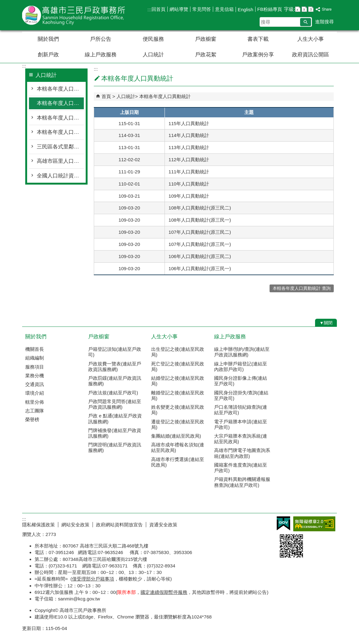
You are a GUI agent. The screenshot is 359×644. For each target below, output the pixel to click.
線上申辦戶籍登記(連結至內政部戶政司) (241, 367)
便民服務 (153, 39)
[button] (306, 22)
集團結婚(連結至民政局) (176, 436)
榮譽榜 (32, 419)
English (246, 9)
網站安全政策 (75, 525)
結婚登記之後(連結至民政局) (178, 381)
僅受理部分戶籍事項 (93, 579)
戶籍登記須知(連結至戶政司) (115, 352)
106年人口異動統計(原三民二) (200, 256)
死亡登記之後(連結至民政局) (178, 367)
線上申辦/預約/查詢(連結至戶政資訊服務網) (242, 352)
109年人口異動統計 (189, 196)
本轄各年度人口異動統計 (60, 103)
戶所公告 (101, 39)
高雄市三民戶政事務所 (75, 15)
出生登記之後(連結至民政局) (178, 352)
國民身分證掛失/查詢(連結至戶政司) (241, 395)
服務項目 (35, 367)
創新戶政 (48, 55)
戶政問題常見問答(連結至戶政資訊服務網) (115, 404)
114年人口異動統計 (189, 135)
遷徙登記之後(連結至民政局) (178, 424)
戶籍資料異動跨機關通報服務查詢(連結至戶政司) (242, 482)
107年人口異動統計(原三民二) (200, 232)
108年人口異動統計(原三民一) (200, 220)
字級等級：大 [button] (311, 9)
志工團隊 (35, 411)
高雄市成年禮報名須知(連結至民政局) (178, 447)
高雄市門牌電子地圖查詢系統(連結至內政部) (242, 453)
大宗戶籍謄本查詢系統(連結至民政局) (241, 439)
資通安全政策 (163, 525)
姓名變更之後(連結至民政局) (178, 410)
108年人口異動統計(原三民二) (200, 208)
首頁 (106, 96)
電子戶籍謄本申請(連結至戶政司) (241, 424)
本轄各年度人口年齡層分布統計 (60, 118)
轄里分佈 (35, 402)
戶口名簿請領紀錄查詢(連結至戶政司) (241, 410)
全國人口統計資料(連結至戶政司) (60, 176)
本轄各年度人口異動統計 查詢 (302, 288)
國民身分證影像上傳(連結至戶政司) (241, 381)
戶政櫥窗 (206, 39)
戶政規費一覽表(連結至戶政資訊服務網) (115, 367)
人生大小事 (311, 39)
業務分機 (35, 376)
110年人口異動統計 (189, 184)
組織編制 (35, 358)
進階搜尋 (324, 22)
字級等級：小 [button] (298, 9)
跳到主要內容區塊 (3, 3)
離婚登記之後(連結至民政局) (178, 395)
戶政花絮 (206, 55)
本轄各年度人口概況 (60, 89)
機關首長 (35, 349)
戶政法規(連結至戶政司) (113, 393)
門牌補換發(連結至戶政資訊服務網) (115, 433)
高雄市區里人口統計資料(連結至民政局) (60, 161)
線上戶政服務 (101, 55)
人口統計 (153, 55)
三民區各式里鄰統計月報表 (60, 147)
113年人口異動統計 (189, 147)
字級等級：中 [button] (304, 9)
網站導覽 (179, 9)
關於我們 (48, 39)
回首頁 (158, 9)
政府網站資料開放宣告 (119, 525)
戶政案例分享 (258, 55)
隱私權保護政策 (38, 525)
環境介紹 (35, 393)
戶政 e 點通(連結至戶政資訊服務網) (115, 418)
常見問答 (202, 9)
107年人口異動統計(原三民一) (200, 244)
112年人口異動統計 (189, 160)
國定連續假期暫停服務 (164, 592)
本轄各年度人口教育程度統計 (60, 132)
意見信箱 (224, 9)
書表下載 (258, 39)
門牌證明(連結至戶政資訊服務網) (115, 447)
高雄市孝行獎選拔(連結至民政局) (178, 462)
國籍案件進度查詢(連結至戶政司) (241, 468)
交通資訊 (35, 384)
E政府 (283, 523)
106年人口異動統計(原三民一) (200, 268)
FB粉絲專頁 (270, 9)
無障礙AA (314, 524)
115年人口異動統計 (189, 123)
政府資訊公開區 (311, 55)
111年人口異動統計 (189, 172)
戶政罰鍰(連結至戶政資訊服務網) (115, 381)
